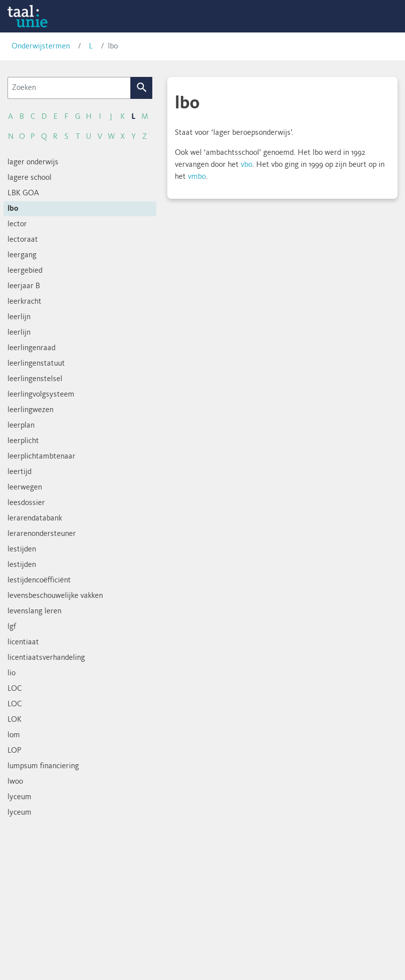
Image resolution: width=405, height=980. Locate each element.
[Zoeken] (69, 88)
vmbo (197, 177)
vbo (246, 165)
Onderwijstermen (41, 46)
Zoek (142, 88)
